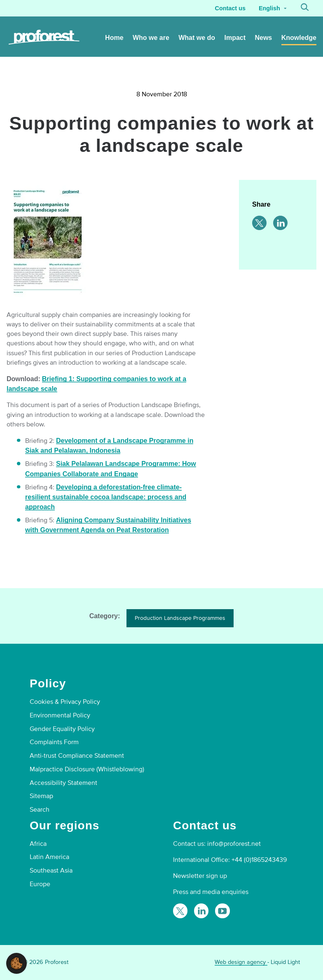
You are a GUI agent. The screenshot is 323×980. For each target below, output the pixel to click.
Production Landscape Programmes (180, 618)
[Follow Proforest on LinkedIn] (201, 911)
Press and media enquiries (211, 892)
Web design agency (241, 962)
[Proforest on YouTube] (222, 911)
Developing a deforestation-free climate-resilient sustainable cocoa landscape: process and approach (106, 497)
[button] (16, 963)
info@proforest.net (234, 844)
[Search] (305, 8)
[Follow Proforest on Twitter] (180, 911)
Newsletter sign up (200, 876)
